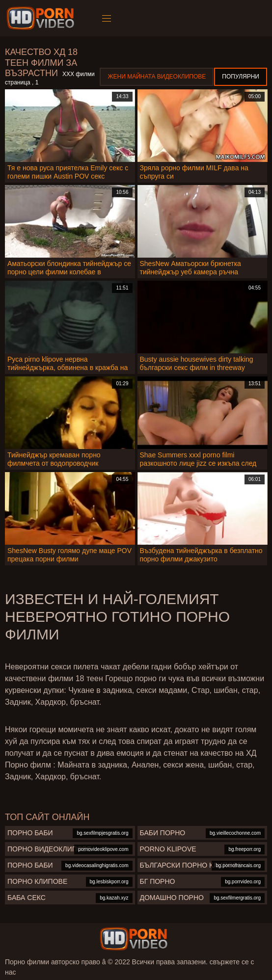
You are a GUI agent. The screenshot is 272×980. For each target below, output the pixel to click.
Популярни (241, 77)
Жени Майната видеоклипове (157, 77)
